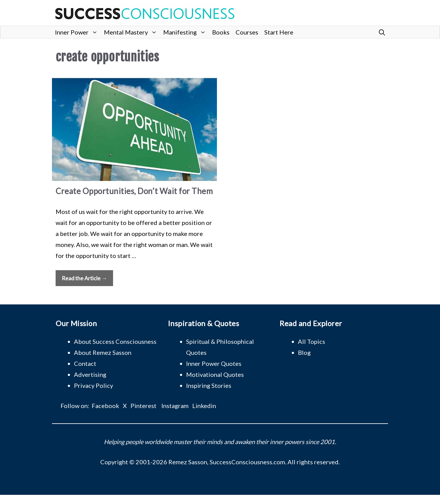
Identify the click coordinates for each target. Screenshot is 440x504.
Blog (304, 352)
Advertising (90, 374)
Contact (85, 363)
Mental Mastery (132, 32)
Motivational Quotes (215, 374)
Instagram (175, 406)
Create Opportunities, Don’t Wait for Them (134, 191)
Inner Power (78, 32)
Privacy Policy (94, 385)
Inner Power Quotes (214, 363)
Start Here (279, 32)
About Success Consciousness (115, 341)
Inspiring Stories (209, 385)
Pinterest (143, 406)
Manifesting (186, 32)
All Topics (312, 341)
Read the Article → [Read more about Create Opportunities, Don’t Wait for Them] (84, 278)
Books (221, 32)
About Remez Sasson (103, 352)
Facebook (105, 406)
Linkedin (204, 406)
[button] (382, 32)
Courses (247, 32)
